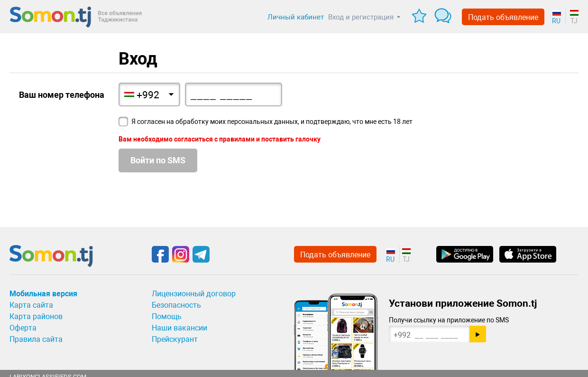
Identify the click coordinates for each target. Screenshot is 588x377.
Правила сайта (36, 339)
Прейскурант (175, 339)
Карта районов (36, 316)
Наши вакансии (179, 328)
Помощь (167, 316)
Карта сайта (31, 305)
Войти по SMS (158, 160)
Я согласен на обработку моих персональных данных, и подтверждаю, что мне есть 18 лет (272, 122)
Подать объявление (503, 17)
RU (556, 21)
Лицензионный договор (194, 294)
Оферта (23, 328)
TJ (574, 21)
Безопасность (176, 305)
